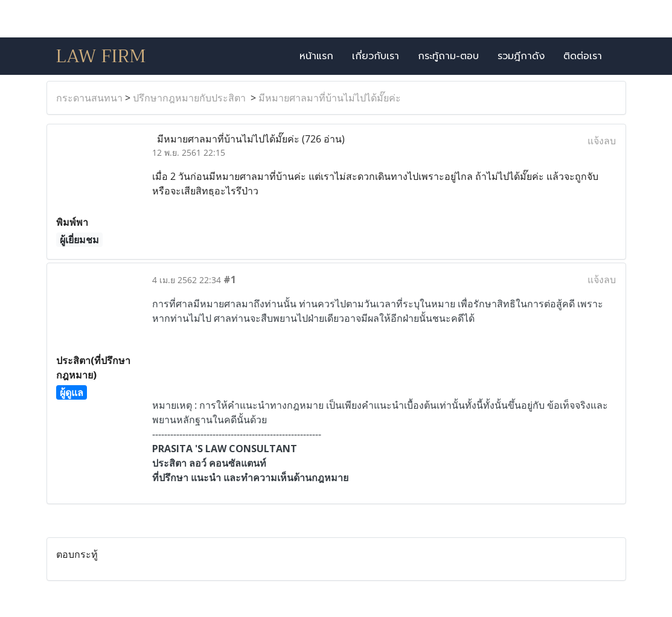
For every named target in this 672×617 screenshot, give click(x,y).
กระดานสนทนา (89, 98)
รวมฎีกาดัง (521, 56)
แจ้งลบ (602, 141)
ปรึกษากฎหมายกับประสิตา (190, 98)
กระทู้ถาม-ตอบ (448, 56)
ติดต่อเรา (583, 56)
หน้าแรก (316, 56)
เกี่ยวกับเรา (376, 56)
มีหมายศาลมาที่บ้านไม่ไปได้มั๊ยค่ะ (330, 98)
